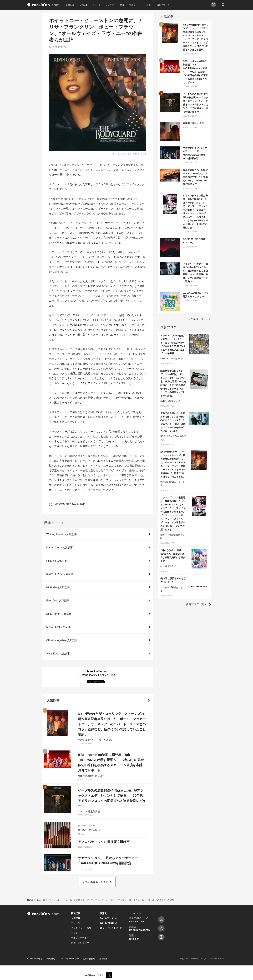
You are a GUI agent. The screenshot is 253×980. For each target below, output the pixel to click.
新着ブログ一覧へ (196, 604)
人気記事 (83, 5)
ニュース (96, 5)
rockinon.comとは (35, 959)
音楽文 (103, 913)
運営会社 (103, 959)
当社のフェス (163, 5)
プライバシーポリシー (69, 959)
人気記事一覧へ (197, 319)
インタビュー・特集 (115, 5)
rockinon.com (43, 5)
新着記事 (70, 5)
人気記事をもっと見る (96, 882)
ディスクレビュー (80, 942)
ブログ (132, 5)
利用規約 (51, 959)
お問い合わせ (89, 959)
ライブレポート (79, 937)
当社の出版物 (107, 923)
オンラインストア (109, 928)
